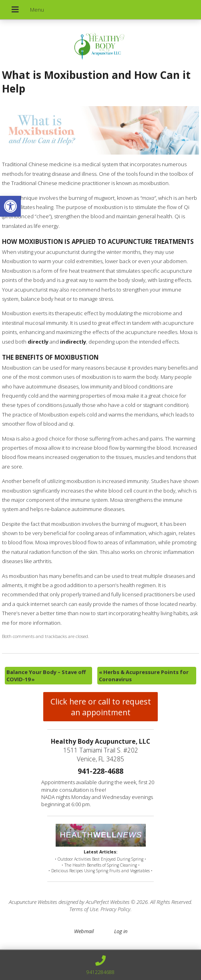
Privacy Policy (116, 909)
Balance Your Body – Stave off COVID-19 (46, 676)
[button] (10, 206)
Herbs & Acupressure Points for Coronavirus (144, 676)
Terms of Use (84, 909)
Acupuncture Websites (33, 902)
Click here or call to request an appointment (101, 707)
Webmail (84, 931)
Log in (121, 931)
